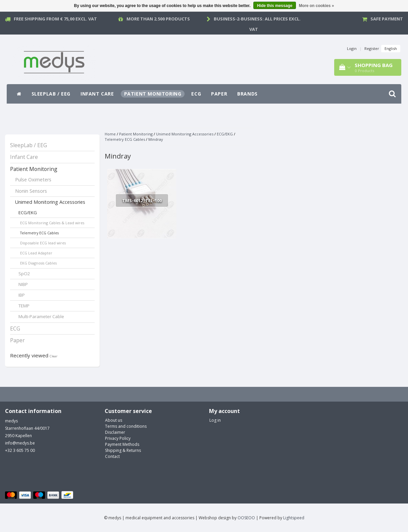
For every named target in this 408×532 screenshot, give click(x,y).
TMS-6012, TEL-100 (142, 200)
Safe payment (387, 19)
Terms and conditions (126, 426)
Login (352, 48)
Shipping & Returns (123, 450)
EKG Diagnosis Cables (38, 263)
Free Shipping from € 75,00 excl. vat (55, 19)
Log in (215, 420)
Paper (219, 94)
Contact (112, 456)
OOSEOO (246, 518)
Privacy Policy (118, 438)
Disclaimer (115, 432)
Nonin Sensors (31, 191)
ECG (196, 94)
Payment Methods (122, 444)
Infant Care (97, 94)
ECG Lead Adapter (36, 253)
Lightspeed (294, 518)
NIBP (23, 284)
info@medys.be (20, 443)
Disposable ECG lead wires (43, 243)
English (391, 48)
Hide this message (275, 6)
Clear (54, 356)
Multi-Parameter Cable (41, 316)
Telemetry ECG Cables (39, 233)
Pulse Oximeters (33, 180)
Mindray (156, 139)
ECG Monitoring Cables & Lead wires (52, 223)
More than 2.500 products (158, 19)
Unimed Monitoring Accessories (50, 202)
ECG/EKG (28, 213)
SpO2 (24, 274)
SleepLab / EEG (51, 94)
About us (114, 420)
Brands (247, 94)
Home (110, 134)
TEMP (24, 306)
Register (372, 48)
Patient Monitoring (153, 94)
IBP (22, 295)
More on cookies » (317, 6)
